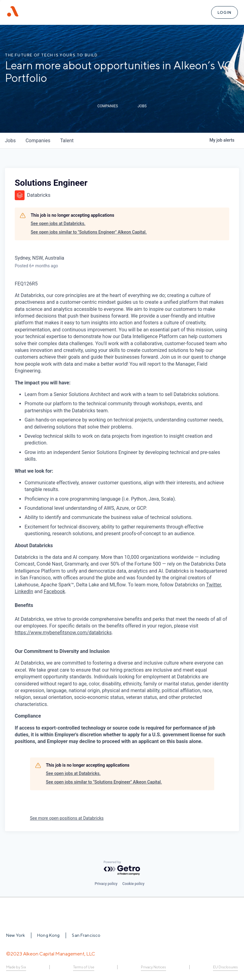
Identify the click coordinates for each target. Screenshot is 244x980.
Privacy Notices (153, 967)
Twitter (213, 585)
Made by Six (16, 967)
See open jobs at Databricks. (58, 223)
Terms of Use (84, 967)
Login (225, 12)
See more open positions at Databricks (67, 818)
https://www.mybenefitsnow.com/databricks (63, 633)
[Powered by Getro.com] (122, 868)
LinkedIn (24, 591)
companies (38, 141)
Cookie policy (134, 884)
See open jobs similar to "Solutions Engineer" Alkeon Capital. (89, 232)
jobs (10, 141)
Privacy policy (106, 884)
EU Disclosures (225, 967)
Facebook (54, 591)
